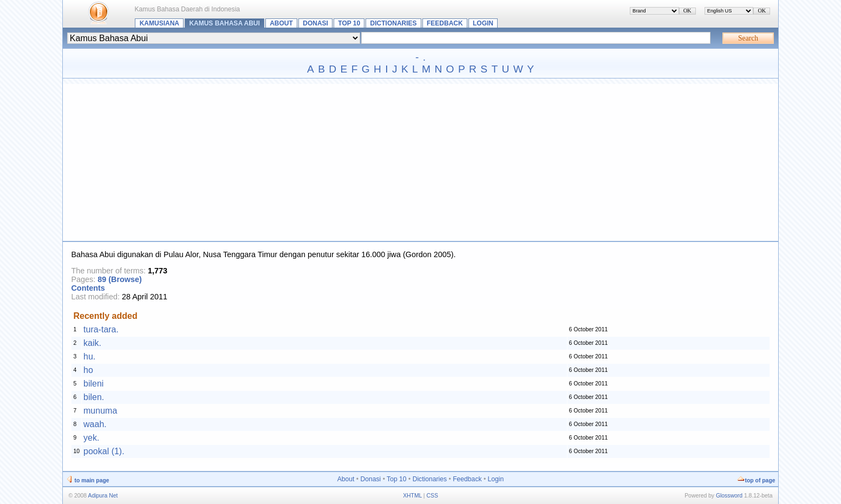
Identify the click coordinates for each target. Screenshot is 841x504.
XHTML (412, 496)
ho (88, 370)
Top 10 (349, 23)
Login (483, 23)
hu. (89, 356)
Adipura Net (103, 496)
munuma (100, 411)
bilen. (94, 397)
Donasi (315, 23)
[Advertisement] (420, 160)
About (281, 23)
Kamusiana (159, 23)
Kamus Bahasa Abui (224, 23)
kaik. (92, 343)
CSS (432, 496)
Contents (88, 288)
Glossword (729, 496)
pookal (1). (104, 451)
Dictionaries (394, 23)
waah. (95, 424)
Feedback (445, 23)
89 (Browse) (120, 279)
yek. (91, 438)
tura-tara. (101, 329)
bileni (93, 384)
